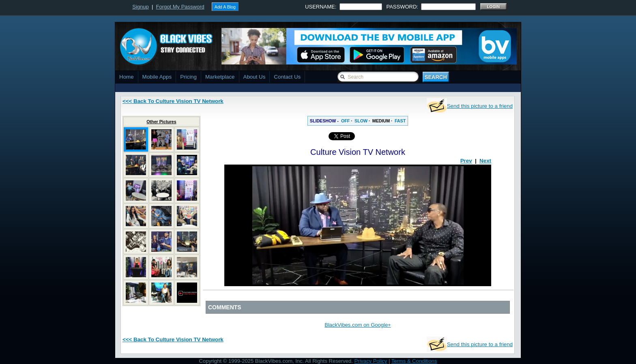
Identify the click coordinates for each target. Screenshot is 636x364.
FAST (400, 121)
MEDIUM (381, 121)
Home (127, 77)
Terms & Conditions (414, 361)
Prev (466, 161)
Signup (140, 7)
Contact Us (287, 77)
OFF (345, 121)
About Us (255, 77)
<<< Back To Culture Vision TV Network (173, 101)
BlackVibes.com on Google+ (358, 325)
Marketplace (220, 77)
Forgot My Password (180, 7)
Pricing (188, 77)
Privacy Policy (371, 361)
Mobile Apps (157, 77)
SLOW (361, 121)
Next (485, 161)
